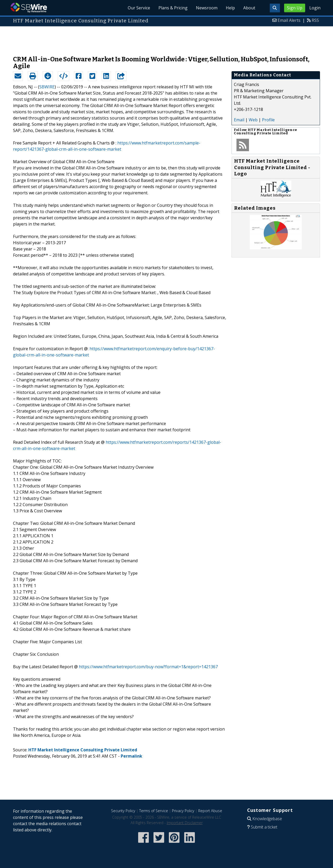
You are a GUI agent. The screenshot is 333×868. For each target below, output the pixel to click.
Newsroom (207, 8)
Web (253, 120)
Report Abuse (210, 811)
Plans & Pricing (173, 8)
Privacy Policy (183, 811)
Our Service (139, 8)
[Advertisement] (166, 38)
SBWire (29, 8)
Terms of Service (154, 811)
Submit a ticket (264, 827)
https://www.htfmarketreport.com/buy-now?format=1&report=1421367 (148, 667)
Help (230, 8)
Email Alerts (289, 20)
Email (239, 120)
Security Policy (123, 811)
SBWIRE (47, 87)
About (249, 8)
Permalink (132, 756)
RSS (315, 20)
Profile (268, 120)
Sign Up (295, 8)
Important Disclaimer (185, 823)
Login (315, 8)
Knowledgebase (267, 819)
